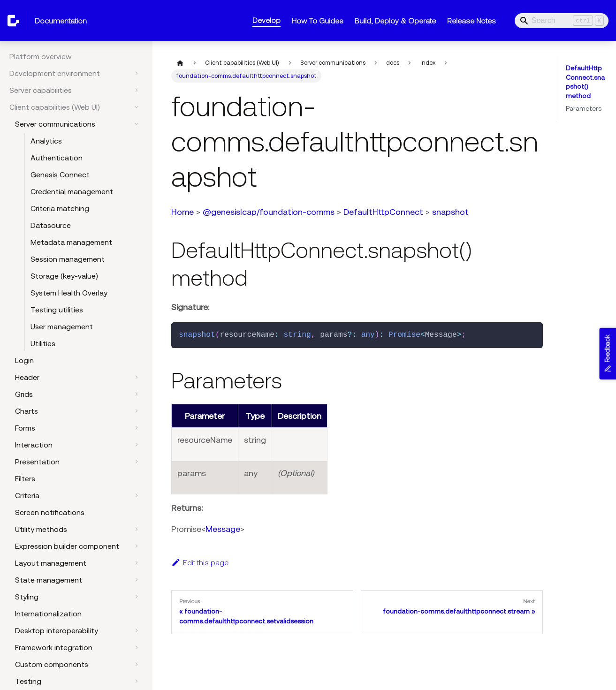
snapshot (450, 212)
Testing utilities (57, 310)
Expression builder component (67, 546)
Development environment (55, 73)
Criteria (27, 495)
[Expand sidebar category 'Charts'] (137, 411)
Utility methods (41, 529)
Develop (266, 20)
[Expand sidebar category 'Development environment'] (137, 73)
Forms (25, 428)
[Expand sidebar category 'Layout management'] (137, 563)
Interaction (34, 445)
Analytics (46, 141)
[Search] (562, 21)
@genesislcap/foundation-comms (269, 212)
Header (27, 377)
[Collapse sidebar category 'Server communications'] (137, 124)
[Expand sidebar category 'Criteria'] (137, 495)
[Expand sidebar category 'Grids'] (137, 394)
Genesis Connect (60, 174)
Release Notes (472, 21)
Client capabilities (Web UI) (55, 107)
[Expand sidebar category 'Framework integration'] (137, 647)
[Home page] (180, 63)
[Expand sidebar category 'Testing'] (137, 681)
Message (223, 529)
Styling (27, 597)
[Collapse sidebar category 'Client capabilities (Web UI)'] (137, 107)
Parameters (584, 108)
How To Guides (318, 21)
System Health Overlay (69, 293)
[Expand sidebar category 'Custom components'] (137, 664)
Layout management (51, 563)
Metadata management (71, 242)
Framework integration (54, 647)
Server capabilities (41, 90)
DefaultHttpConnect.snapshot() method (585, 82)
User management (62, 326)
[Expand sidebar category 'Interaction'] (137, 445)
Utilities (43, 343)
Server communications (55, 124)
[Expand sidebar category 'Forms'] (137, 428)
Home (183, 212)
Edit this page (200, 562)
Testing (28, 681)
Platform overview (41, 56)
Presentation (37, 462)
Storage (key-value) (64, 276)
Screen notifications (50, 512)
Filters (25, 478)
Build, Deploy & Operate (395, 21)
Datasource (51, 225)
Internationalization (48, 614)
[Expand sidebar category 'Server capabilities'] (137, 90)
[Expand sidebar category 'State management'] (137, 580)
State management (49, 580)
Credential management (72, 191)
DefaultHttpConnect (383, 212)
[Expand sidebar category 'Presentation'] (137, 462)
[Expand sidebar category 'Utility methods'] (137, 529)
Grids (24, 394)
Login (24, 360)
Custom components (52, 664)
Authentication (57, 158)
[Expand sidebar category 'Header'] (137, 377)
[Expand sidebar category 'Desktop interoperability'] (137, 630)
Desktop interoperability (57, 630)
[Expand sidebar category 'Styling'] (137, 597)
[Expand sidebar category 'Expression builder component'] (137, 546)
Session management (68, 259)
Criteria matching (60, 208)
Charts (27, 411)
